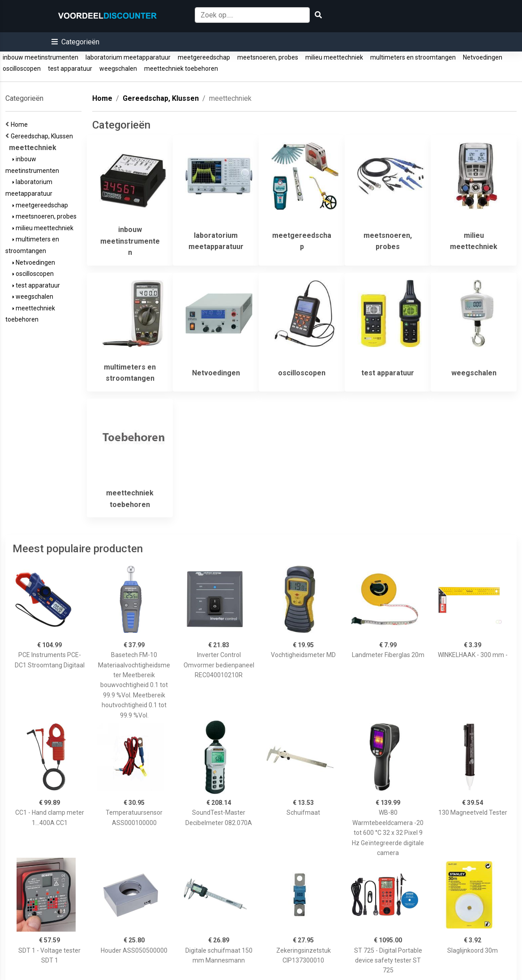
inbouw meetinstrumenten (41, 57)
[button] (75, 42)
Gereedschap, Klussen (43, 136)
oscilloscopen (22, 69)
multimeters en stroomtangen (413, 57)
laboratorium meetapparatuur (128, 57)
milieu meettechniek (334, 57)
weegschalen (118, 69)
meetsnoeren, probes (268, 57)
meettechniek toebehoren (181, 69)
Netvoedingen (483, 57)
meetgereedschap (204, 57)
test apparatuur (70, 69)
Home (21, 125)
